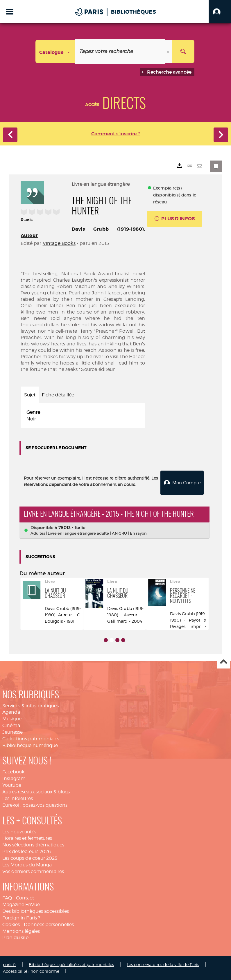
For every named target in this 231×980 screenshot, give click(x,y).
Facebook (13, 771)
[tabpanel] (83, 416)
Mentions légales (21, 931)
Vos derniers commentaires (33, 871)
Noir (31, 419)
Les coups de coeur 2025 (30, 858)
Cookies (11, 924)
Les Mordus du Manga (27, 864)
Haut (223, 662)
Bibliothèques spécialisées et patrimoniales (71, 964)
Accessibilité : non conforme (31, 971)
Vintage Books (59, 243)
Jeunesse (12, 732)
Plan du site (15, 937)
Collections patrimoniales (31, 738)
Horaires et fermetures (27, 838)
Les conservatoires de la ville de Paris (163, 964)
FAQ (7, 897)
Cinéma (11, 725)
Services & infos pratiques (31, 705)
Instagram (14, 778)
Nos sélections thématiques (33, 844)
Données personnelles (49, 924)
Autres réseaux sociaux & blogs (36, 791)
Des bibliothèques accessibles (36, 911)
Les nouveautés (19, 831)
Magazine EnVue (21, 904)
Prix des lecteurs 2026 (27, 851)
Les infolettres (18, 798)
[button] (220, 12)
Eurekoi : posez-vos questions (35, 805)
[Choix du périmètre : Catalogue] (55, 51)
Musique (12, 718)
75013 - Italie (72, 527)
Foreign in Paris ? (21, 917)
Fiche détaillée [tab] (58, 395)
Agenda (11, 712)
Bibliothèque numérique (30, 745)
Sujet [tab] (30, 395)
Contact (25, 897)
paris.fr (9, 964)
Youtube (12, 785)
